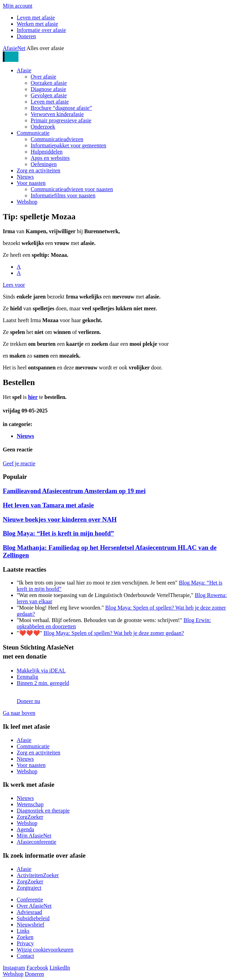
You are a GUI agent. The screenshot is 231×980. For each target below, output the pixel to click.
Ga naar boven (19, 713)
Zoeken (25, 937)
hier (33, 397)
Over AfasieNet (34, 906)
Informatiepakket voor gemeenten (68, 145)
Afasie (24, 70)
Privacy (25, 943)
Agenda (25, 829)
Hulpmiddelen (47, 152)
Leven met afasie (36, 18)
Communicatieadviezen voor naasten (72, 189)
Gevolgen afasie (49, 95)
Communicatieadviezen (57, 139)
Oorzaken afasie (49, 83)
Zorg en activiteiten (38, 170)
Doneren (26, 36)
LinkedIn (60, 968)
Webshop (27, 202)
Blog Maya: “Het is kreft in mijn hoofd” (58, 533)
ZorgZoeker (30, 817)
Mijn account (18, 6)
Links (23, 931)
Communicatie (33, 133)
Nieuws (25, 177)
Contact (25, 956)
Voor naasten (31, 183)
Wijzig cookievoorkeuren (45, 950)
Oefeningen (44, 164)
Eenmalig (27, 677)
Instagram (14, 968)
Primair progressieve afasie (61, 120)
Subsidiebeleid (33, 918)
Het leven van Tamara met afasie (48, 505)
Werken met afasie (37, 24)
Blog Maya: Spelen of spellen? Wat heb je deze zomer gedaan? (114, 633)
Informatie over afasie (41, 30)
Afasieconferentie (37, 842)
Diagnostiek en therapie (43, 811)
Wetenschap (30, 804)
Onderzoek (43, 127)
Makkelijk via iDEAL (41, 671)
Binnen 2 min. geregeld (43, 683)
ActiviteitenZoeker (38, 875)
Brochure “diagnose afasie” (61, 108)
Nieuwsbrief (30, 925)
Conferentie (30, 900)
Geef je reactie (19, 463)
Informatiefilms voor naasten (63, 195)
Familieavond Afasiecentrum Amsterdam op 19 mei (74, 491)
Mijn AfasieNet (34, 836)
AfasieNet (14, 48)
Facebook (37, 968)
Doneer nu (28, 701)
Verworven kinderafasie (57, 114)
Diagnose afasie (48, 89)
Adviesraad (29, 912)
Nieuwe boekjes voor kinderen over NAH (60, 519)
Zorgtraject (29, 888)
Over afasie (43, 77)
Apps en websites (50, 158)
